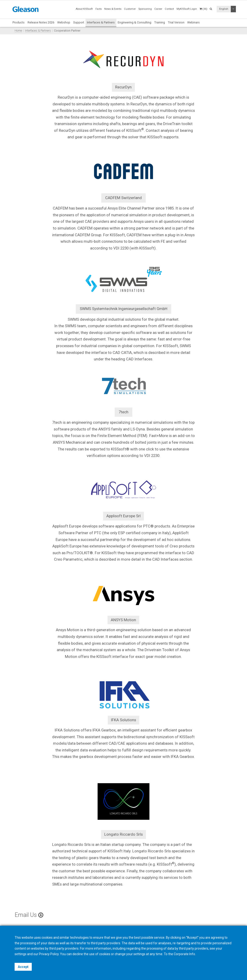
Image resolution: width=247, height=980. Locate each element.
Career (158, 9)
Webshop (64, 22)
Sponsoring (145, 9)
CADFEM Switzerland (123, 198)
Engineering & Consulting (135, 22)
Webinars (193, 22)
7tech (123, 412)
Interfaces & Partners (101, 22)
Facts (99, 9)
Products (19, 22)
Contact (169, 9)
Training (160, 22)
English (224, 9)
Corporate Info (184, 954)
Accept (23, 967)
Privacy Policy (49, 954)
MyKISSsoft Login (187, 9)
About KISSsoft (84, 9)
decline (78, 954)
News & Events (113, 9)
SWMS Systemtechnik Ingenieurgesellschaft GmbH (123, 309)
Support (79, 22)
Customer (130, 9)
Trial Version (176, 22)
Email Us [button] (29, 915)
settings (139, 954)
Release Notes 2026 (41, 22)
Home (18, 31)
